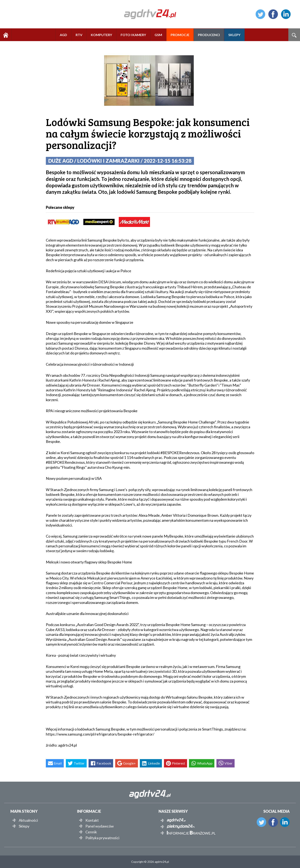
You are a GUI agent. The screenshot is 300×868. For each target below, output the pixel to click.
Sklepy (24, 826)
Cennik (91, 832)
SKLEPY (234, 35)
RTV (79, 35)
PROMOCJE (180, 35)
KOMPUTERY (101, 35)
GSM (158, 35)
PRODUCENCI (209, 35)
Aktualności (28, 820)
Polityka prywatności (102, 838)
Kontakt (92, 820)
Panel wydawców (100, 826)
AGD (63, 35)
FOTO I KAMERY (133, 35)
